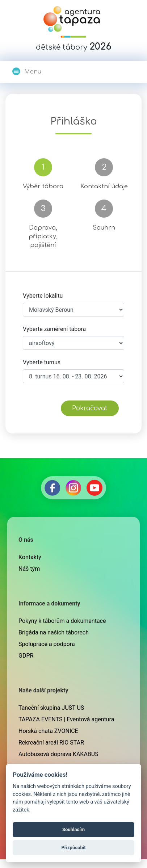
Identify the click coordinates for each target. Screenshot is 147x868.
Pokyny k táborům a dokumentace (62, 621)
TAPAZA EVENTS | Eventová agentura (66, 719)
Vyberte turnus (42, 362)
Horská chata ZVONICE (48, 731)
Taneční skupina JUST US (51, 708)
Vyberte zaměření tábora (54, 329)
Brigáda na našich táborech (54, 632)
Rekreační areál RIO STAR (51, 743)
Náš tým (29, 569)
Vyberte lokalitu (43, 296)
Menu (26, 71)
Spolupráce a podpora (47, 644)
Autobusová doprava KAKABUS (58, 754)
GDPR (26, 656)
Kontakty (30, 557)
